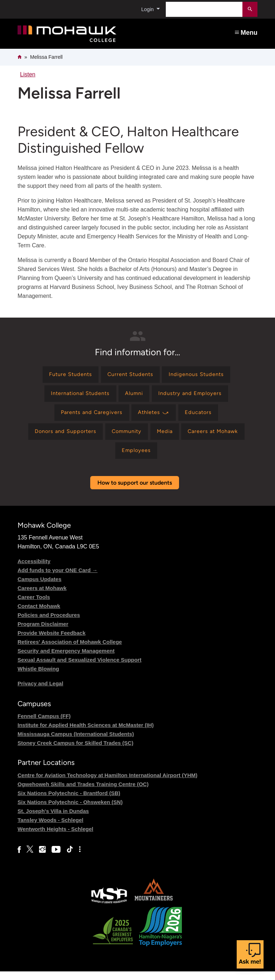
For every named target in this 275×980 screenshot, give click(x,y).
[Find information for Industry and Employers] (196, 396)
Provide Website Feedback (52, 641)
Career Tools (34, 606)
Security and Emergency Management (66, 659)
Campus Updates (40, 588)
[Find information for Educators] (203, 417)
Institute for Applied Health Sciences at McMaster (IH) (86, 734)
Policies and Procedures (49, 624)
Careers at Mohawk (42, 597)
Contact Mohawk (39, 615)
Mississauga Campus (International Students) (76, 743)
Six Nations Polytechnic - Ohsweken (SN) (70, 810)
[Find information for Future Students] (65, 375)
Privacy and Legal (40, 692)
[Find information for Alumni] (135, 396)
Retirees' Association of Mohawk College (70, 650)
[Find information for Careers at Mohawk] (220, 437)
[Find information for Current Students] (130, 375)
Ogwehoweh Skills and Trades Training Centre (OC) (83, 792)
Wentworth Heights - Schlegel (55, 837)
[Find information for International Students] (76, 396)
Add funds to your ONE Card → (57, 579)
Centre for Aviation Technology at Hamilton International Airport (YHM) (107, 783)
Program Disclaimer (43, 632)
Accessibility (34, 570)
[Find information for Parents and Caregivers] (88, 417)
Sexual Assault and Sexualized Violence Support (79, 668)
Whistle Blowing (38, 677)
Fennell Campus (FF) (44, 725)
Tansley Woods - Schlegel (50, 828)
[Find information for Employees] (136, 458)
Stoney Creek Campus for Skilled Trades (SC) (75, 751)
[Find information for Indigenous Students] (202, 375)
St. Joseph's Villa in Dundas (53, 819)
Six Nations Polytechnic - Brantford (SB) (69, 801)
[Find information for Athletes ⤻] (155, 417)
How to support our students (135, 491)
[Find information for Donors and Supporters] (58, 437)
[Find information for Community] (124, 437)
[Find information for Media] (167, 437)
